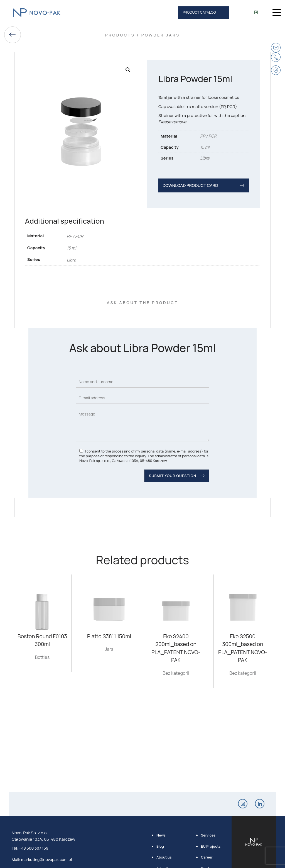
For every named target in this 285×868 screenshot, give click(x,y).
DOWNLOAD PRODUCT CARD (190, 185)
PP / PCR (208, 136)
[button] (128, 70)
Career (207, 857)
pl (257, 12)
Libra (205, 158)
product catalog (199, 12)
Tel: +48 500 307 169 (30, 848)
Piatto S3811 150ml (109, 636)
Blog (160, 846)
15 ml (205, 147)
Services (208, 835)
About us (164, 857)
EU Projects (211, 846)
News (161, 835)
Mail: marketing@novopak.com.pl (42, 860)
